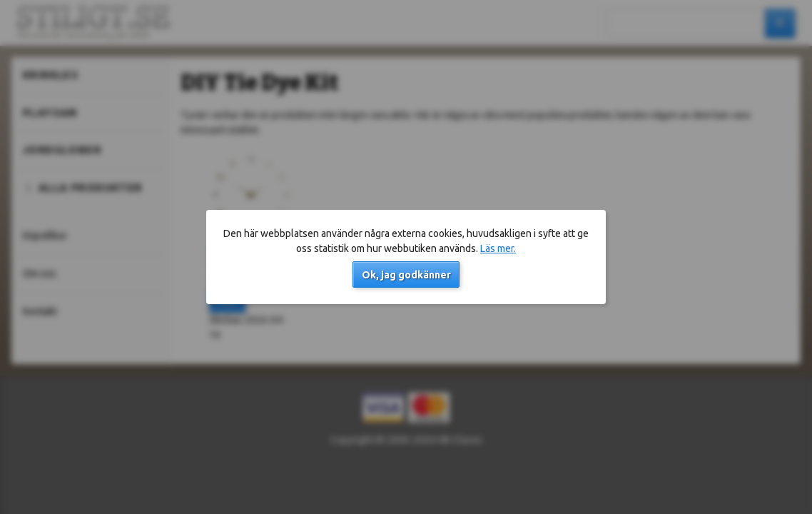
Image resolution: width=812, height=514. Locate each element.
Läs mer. (498, 248)
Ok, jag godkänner (406, 275)
